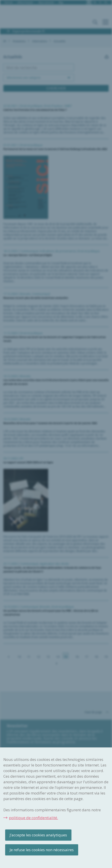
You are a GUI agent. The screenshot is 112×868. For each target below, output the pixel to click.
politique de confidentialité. (33, 818)
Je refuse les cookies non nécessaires (42, 850)
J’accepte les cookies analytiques (38, 835)
